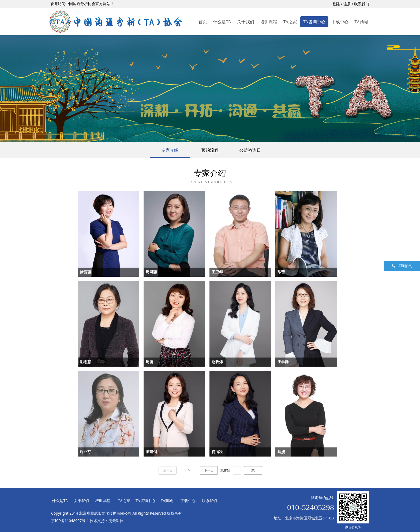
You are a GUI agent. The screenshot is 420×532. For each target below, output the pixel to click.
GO (253, 470)
